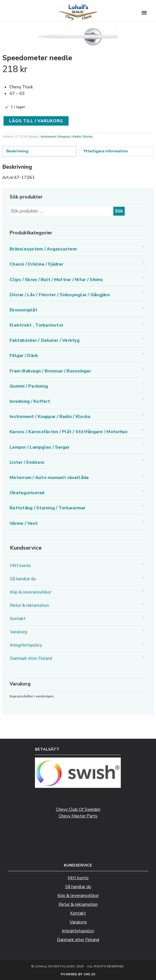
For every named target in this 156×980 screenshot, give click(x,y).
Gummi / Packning (29, 386)
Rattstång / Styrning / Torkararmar (48, 508)
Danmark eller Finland (31, 658)
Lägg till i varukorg (36, 121)
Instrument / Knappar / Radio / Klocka (67, 137)
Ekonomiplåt (24, 310)
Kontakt (18, 619)
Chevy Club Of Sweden (78, 809)
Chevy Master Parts (78, 816)
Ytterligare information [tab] (106, 151)
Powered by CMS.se (78, 974)
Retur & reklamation (29, 605)
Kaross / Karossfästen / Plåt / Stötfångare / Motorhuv (69, 432)
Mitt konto (20, 566)
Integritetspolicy (26, 645)
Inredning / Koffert (30, 401)
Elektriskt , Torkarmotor (36, 325)
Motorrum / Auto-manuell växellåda (49, 478)
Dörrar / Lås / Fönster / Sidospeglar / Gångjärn (60, 295)
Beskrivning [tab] (17, 151)
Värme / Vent (24, 523)
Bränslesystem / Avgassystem (43, 249)
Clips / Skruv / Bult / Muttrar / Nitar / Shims (56, 280)
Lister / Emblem (27, 462)
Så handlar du (23, 579)
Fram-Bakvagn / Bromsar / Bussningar (50, 371)
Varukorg (18, 632)
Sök (119, 211)
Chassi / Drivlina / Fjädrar (36, 264)
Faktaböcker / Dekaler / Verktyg (45, 340)
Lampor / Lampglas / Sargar (40, 447)
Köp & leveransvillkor (31, 592)
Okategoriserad (27, 493)
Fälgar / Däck (24, 356)
